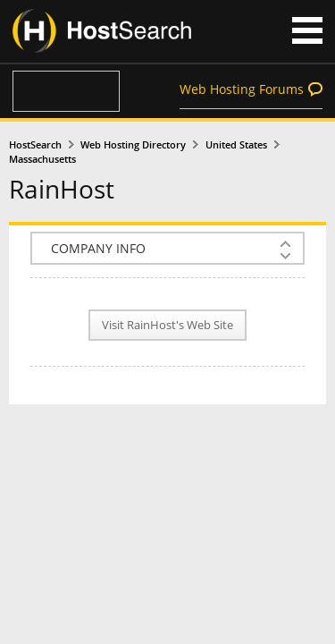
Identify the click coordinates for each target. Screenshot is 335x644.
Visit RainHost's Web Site (167, 325)
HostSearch (35, 145)
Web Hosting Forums (242, 89)
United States (236, 145)
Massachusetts (42, 159)
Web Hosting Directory (133, 145)
